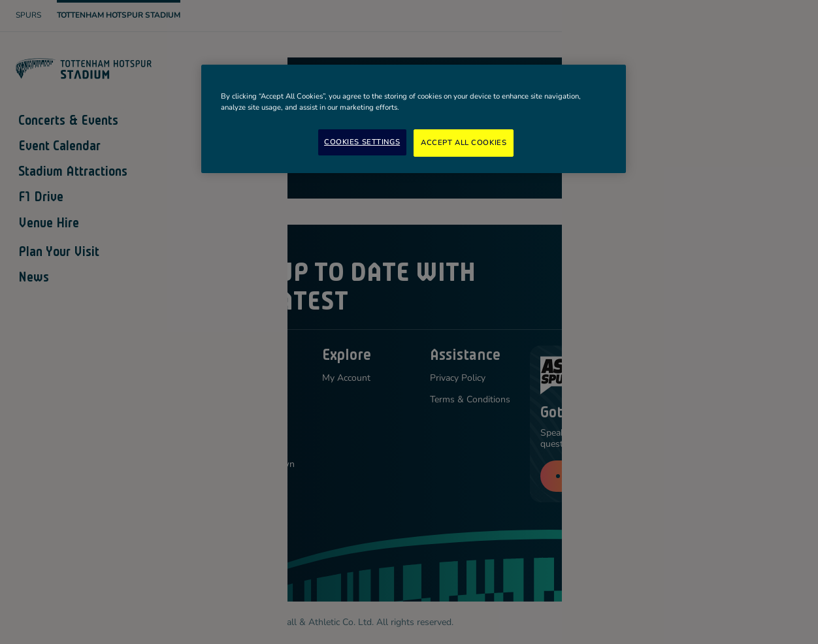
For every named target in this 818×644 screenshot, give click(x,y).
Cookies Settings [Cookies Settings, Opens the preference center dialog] (362, 142)
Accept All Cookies (464, 142)
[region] (414, 119)
